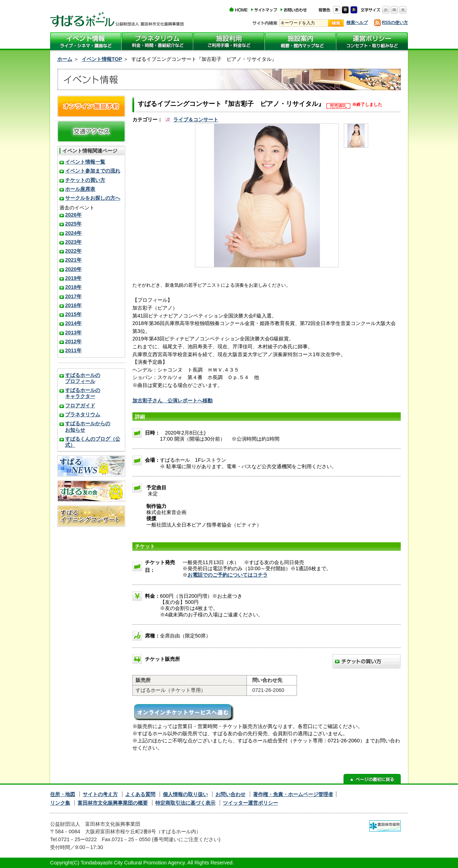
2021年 (73, 260)
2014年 (73, 323)
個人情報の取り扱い (185, 794)
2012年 (73, 341)
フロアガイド (80, 406)
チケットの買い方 (85, 180)
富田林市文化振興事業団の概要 (113, 803)
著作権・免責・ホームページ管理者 (293, 794)
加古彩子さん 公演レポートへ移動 (172, 401)
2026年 (73, 215)
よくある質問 (140, 794)
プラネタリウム (83, 414)
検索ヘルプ (357, 23)
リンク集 (60, 803)
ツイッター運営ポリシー (250, 803)
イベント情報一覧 (85, 162)
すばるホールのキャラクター (83, 393)
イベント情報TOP (102, 59)
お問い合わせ (230, 794)
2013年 (73, 333)
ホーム (65, 59)
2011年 (73, 350)
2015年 (73, 314)
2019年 (73, 278)
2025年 (73, 224)
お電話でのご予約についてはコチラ (228, 575)
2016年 (73, 305)
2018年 (73, 287)
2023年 (73, 242)
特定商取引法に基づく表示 (185, 803)
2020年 (73, 269)
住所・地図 (63, 794)
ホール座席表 (80, 189)
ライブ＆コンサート (196, 120)
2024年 (73, 233)
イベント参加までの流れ (93, 171)
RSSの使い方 (395, 23)
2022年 (73, 251)
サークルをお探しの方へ (93, 198)
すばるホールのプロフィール (83, 378)
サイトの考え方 (100, 794)
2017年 (73, 296)
